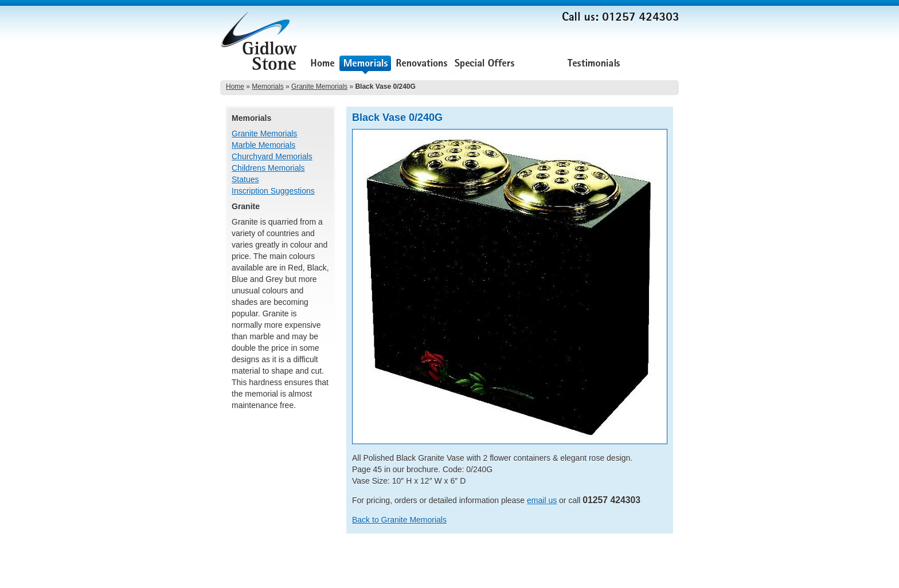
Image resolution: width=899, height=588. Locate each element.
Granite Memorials (319, 87)
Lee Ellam (664, 576)
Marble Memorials (263, 145)
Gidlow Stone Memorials (260, 44)
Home (323, 64)
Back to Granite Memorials (399, 520)
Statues (245, 179)
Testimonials (594, 64)
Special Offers (484, 64)
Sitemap (666, 560)
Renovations (422, 64)
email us (542, 500)
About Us (540, 64)
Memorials (365, 64)
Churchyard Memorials (272, 156)
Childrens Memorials (268, 168)
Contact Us (652, 64)
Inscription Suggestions (273, 191)
